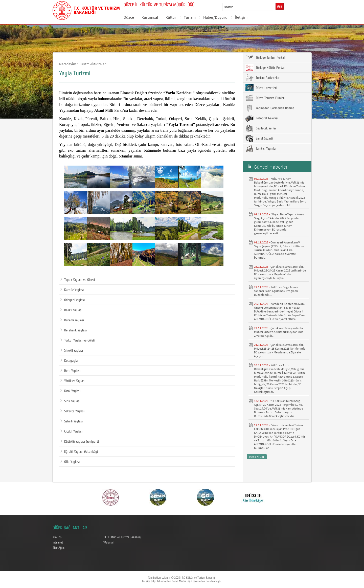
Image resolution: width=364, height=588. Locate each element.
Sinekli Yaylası (72, 351)
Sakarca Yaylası (72, 411)
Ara (280, 6)
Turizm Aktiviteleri (93, 64)
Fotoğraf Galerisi (262, 118)
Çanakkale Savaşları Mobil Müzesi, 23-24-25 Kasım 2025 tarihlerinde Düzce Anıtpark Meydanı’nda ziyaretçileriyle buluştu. (280, 272)
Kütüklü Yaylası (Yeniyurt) (80, 442)
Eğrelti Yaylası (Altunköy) (79, 452)
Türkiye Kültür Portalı (265, 67)
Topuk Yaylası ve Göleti (78, 280)
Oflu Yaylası (70, 462)
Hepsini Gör (257, 457)
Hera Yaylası (70, 371)
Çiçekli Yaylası (71, 432)
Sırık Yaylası (70, 401)
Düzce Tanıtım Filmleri (265, 98)
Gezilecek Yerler (261, 128)
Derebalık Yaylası (74, 330)
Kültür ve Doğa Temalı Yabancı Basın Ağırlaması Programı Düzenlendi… (276, 291)
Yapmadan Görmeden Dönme (270, 108)
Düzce (129, 17)
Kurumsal (150, 17)
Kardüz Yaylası (72, 290)
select (274, 7)
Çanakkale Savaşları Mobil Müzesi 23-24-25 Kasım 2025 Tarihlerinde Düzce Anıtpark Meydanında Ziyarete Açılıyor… (280, 350)
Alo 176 (57, 537)
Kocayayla (69, 361)
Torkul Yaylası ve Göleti (78, 341)
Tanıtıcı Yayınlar (261, 148)
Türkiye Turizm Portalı (265, 57)
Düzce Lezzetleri (261, 88)
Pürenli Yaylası (72, 320)
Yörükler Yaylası (73, 381)
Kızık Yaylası (70, 391)
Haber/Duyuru (215, 17)
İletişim (241, 17)
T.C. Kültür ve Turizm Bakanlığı (122, 537)
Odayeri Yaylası (73, 300)
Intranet (58, 542)
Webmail (109, 542)
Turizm (190, 17)
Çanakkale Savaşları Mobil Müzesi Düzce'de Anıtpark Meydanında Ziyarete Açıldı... (279, 332)
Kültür (171, 17)
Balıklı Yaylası (71, 310)
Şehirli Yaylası (72, 421)
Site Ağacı (59, 548)
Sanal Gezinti (259, 138)
